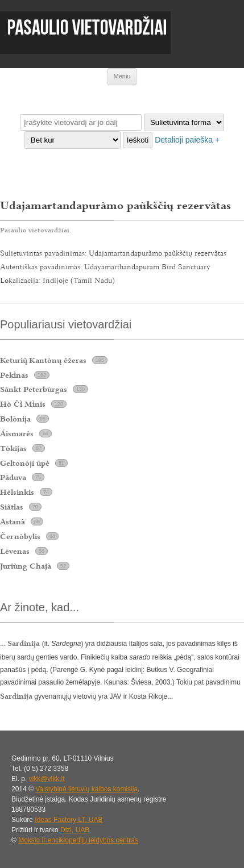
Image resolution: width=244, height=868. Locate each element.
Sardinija (16, 696)
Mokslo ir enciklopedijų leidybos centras (78, 840)
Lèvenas (15, 551)
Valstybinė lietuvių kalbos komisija (86, 789)
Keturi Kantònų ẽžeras (43, 360)
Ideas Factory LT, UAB (69, 820)
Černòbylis (20, 536)
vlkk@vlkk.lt (47, 779)
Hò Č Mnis (23, 404)
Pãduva (13, 477)
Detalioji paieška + (187, 140)
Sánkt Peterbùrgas (34, 389)
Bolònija (15, 419)
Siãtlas (12, 507)
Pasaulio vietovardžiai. (36, 230)
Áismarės (17, 433)
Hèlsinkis (17, 492)
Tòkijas (13, 448)
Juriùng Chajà (26, 566)
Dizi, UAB (75, 830)
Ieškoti (138, 140)
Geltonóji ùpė (25, 463)
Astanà (13, 521)
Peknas (14, 375)
